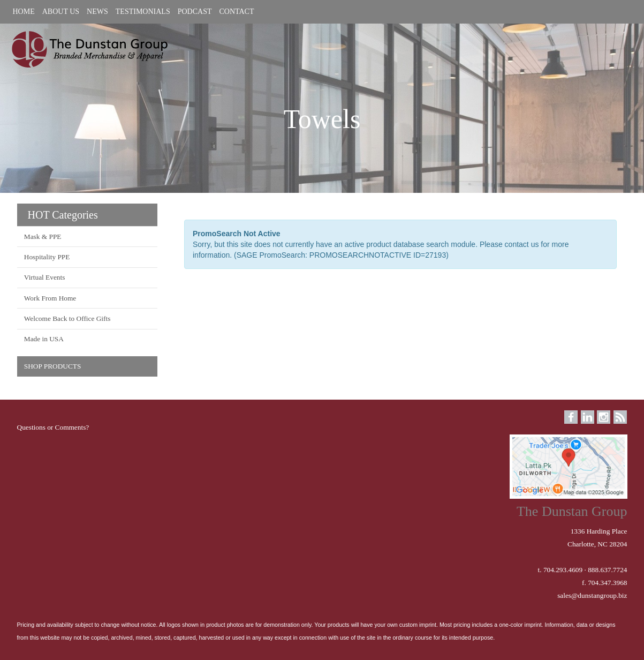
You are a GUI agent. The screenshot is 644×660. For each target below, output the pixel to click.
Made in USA (44, 339)
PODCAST (195, 12)
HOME (24, 12)
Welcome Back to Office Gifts (67, 318)
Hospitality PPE (47, 257)
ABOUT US (61, 12)
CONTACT (236, 12)
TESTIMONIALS (143, 12)
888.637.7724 (607, 570)
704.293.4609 (563, 570)
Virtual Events (45, 277)
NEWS (97, 12)
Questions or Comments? (53, 427)
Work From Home (50, 298)
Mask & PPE (43, 237)
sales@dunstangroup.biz (592, 595)
